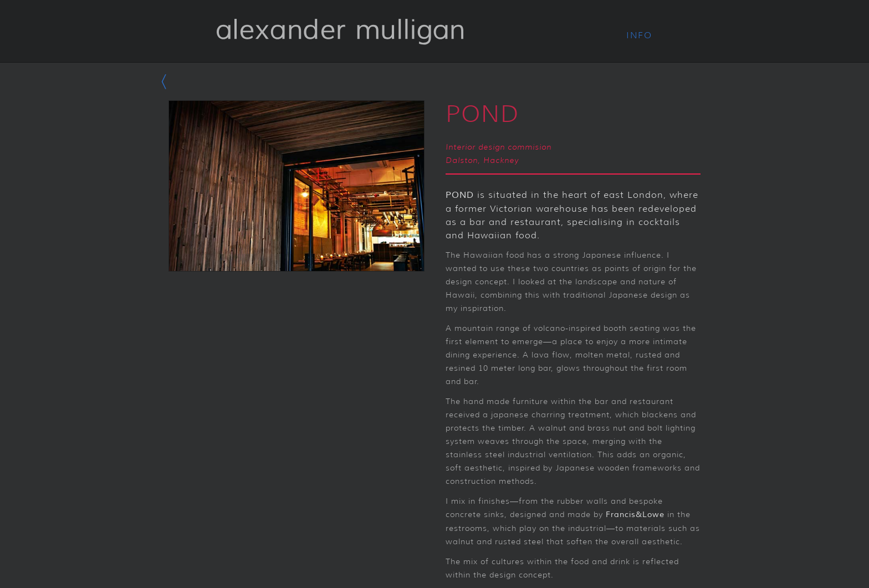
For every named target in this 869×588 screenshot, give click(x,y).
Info (639, 35)
